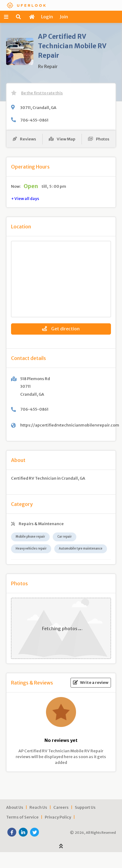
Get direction (61, 329)
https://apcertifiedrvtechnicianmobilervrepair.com (70, 425)
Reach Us (38, 807)
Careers (61, 807)
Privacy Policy (58, 817)
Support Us (85, 807)
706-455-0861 (34, 120)
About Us (15, 807)
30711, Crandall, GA (38, 107)
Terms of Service (22, 817)
